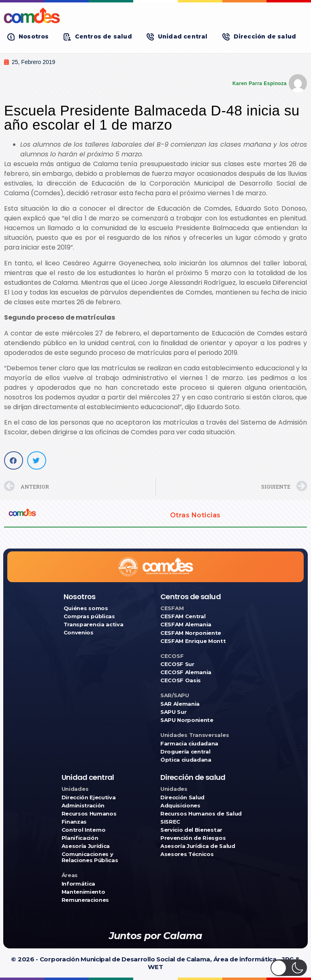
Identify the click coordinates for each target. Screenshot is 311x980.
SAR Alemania (180, 704)
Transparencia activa (94, 625)
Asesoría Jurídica (86, 846)
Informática (78, 884)
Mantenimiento (83, 892)
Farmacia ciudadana (189, 744)
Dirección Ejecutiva (89, 797)
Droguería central (185, 752)
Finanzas (74, 822)
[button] (28, 37)
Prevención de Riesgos (193, 838)
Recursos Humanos (89, 814)
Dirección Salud (182, 797)
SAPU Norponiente (187, 720)
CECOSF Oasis (181, 680)
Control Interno (84, 830)
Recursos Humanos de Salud (201, 814)
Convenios (79, 633)
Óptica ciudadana (186, 760)
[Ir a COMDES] (155, 15)
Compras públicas (89, 616)
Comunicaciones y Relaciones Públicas (90, 857)
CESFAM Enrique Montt (193, 641)
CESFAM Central (183, 616)
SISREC (170, 822)
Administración (83, 806)
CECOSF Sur (177, 664)
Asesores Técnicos (187, 854)
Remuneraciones (85, 900)
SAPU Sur (173, 712)
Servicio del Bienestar (191, 830)
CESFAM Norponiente (191, 633)
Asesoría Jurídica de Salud (198, 846)
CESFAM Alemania (186, 625)
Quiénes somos (86, 608)
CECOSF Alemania (186, 672)
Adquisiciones (180, 806)
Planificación (80, 838)
